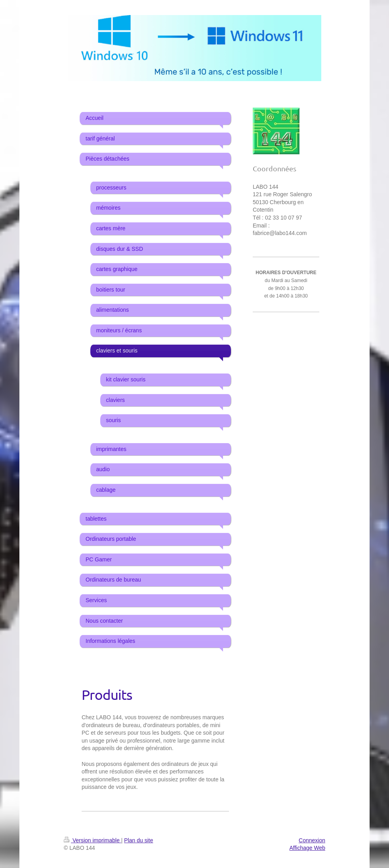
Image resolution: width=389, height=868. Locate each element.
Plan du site (138, 840)
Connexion (312, 840)
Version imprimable (92, 840)
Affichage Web (307, 848)
